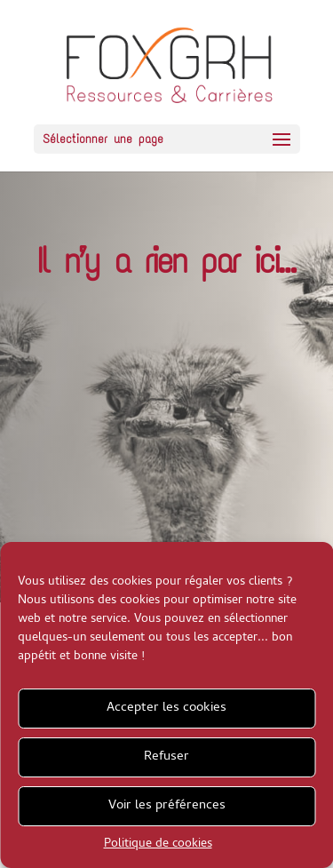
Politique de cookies (158, 844)
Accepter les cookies (166, 708)
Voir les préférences (167, 806)
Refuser (166, 757)
